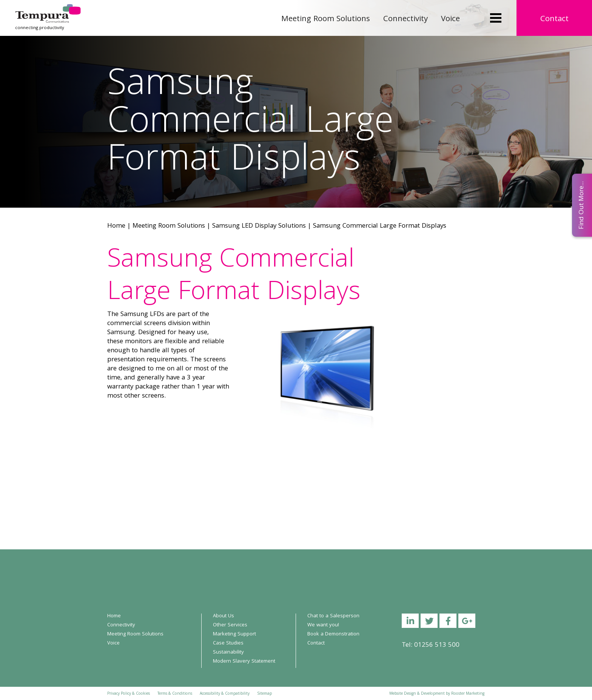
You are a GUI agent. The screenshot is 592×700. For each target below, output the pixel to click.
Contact (554, 19)
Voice (450, 19)
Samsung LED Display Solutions (259, 226)
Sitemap (264, 694)
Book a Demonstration (333, 634)
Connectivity (405, 19)
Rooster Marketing (468, 694)
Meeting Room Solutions (326, 19)
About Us (224, 616)
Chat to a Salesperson (333, 616)
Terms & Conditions (175, 694)
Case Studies (228, 643)
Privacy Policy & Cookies (129, 694)
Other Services (230, 625)
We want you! (323, 625)
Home (116, 226)
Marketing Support (234, 634)
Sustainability (228, 652)
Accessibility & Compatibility (225, 694)
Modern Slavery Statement (244, 661)
